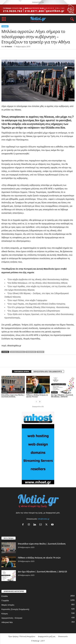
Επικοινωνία (63, 636)
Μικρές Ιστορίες (8, 605)
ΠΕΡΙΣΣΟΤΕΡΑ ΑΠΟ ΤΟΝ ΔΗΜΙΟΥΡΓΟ (48, 371)
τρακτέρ (40, 352)
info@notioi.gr (44, 519)
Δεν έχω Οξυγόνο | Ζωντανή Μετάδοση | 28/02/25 (62, 396)
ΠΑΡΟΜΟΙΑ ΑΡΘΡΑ (22, 371)
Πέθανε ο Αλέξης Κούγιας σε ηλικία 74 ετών (37, 396)
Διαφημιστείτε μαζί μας (47, 636)
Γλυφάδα (5, 601)
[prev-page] (36, 402)
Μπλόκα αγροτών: (18, 352)
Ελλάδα (5, 26)
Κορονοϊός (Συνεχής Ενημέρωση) (15, 609)
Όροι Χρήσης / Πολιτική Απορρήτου (22, 636)
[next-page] (40, 402)
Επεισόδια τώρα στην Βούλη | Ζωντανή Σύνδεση (13, 396)
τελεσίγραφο (31, 352)
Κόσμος (5, 614)
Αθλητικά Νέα (7, 622)
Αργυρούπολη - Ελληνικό (12, 618)
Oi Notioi (8, 46)
